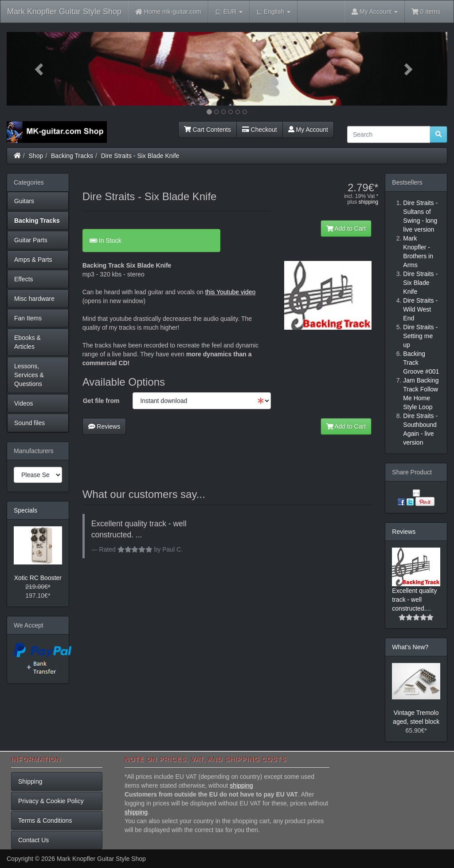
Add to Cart (346, 229)
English (273, 12)
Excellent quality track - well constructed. (414, 600)
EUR (229, 12)
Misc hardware (34, 299)
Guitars (24, 201)
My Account (308, 130)
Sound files (29, 423)
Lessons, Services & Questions (29, 375)
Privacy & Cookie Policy (51, 801)
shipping (369, 202)
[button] (40, 69)
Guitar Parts (31, 240)
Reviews (104, 426)
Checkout (260, 130)
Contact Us (33, 840)
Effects (24, 279)
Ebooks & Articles (27, 342)
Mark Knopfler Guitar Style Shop (64, 12)
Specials (25, 510)
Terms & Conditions (45, 821)
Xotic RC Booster (38, 578)
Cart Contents (207, 130)
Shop (36, 156)
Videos (24, 403)
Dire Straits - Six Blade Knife (140, 156)
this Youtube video (231, 292)
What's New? (410, 647)
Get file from (101, 401)
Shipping (30, 781)
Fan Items (28, 318)
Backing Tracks (72, 156)
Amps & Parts (33, 260)
